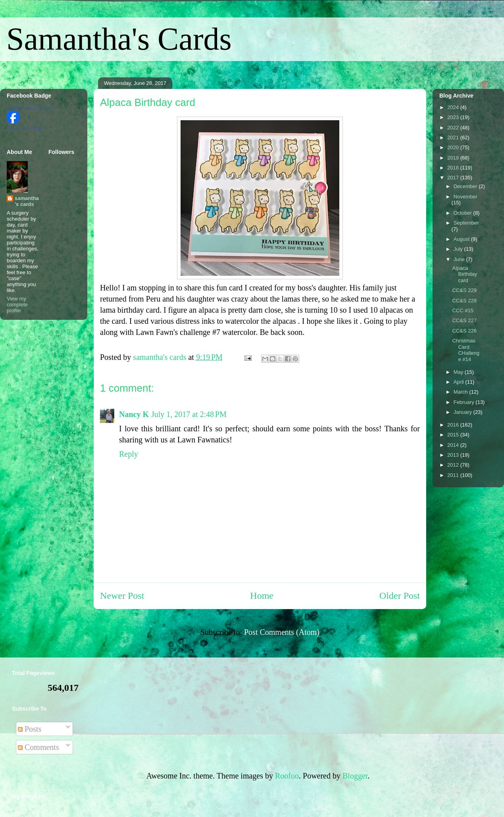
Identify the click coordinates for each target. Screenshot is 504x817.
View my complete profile (17, 305)
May (459, 372)
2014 (454, 445)
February (465, 402)
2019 (454, 158)
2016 (454, 425)
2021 (454, 137)
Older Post (400, 596)
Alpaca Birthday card (465, 274)
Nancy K (134, 414)
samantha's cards (27, 201)
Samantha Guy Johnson (30, 108)
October (464, 213)
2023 (454, 117)
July (459, 249)
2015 (454, 435)
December (466, 186)
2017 (454, 178)
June (460, 259)
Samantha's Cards (119, 39)
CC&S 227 (464, 320)
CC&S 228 (464, 301)
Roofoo (287, 776)
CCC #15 (463, 310)
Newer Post (122, 596)
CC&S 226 (464, 331)
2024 (454, 107)
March (462, 392)
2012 (454, 465)
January (464, 412)
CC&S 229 (464, 290)
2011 (454, 475)
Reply (129, 454)
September (466, 223)
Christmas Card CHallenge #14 (466, 350)
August (462, 239)
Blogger (355, 776)
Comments (38, 747)
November (466, 197)
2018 (454, 168)
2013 (454, 455)
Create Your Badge (25, 128)
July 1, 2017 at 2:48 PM (189, 414)
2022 (454, 128)
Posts (30, 729)
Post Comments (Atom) (282, 632)
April (460, 382)
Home (262, 596)
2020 (454, 147)
